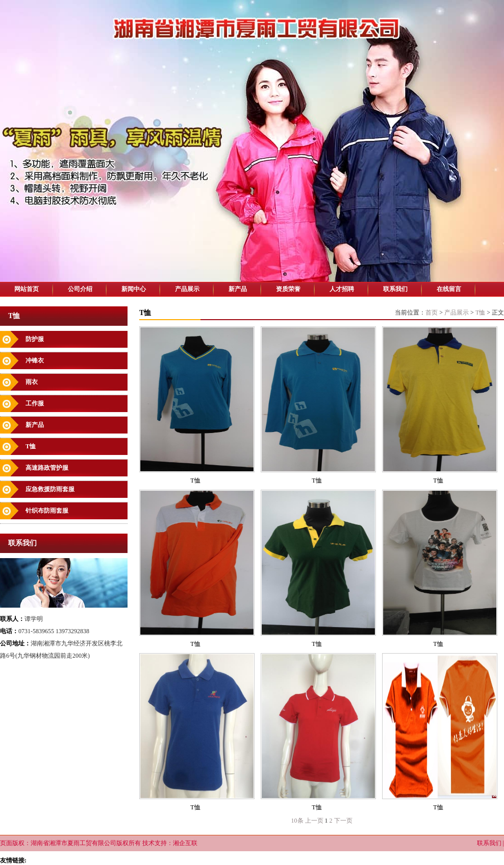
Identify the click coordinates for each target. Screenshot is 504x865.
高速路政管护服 (47, 468)
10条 (297, 821)
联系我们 (395, 289)
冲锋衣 (35, 361)
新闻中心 (134, 289)
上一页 (314, 821)
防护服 (35, 339)
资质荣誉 (288, 289)
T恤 (31, 446)
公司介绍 (80, 289)
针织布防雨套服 (47, 511)
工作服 (35, 403)
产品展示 (187, 289)
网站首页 (27, 289)
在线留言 (449, 289)
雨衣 (32, 382)
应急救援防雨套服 (50, 489)
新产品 (238, 289)
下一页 (343, 821)
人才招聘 (342, 289)
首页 (432, 313)
